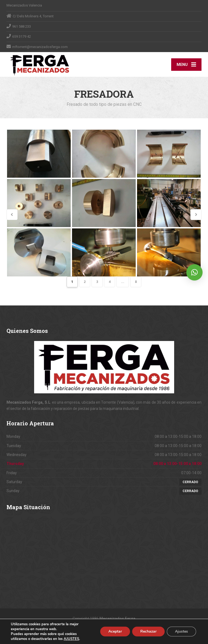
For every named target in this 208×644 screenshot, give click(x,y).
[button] (194, 272)
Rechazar (148, 631)
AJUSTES (71, 639)
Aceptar (115, 631)
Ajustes (181, 631)
